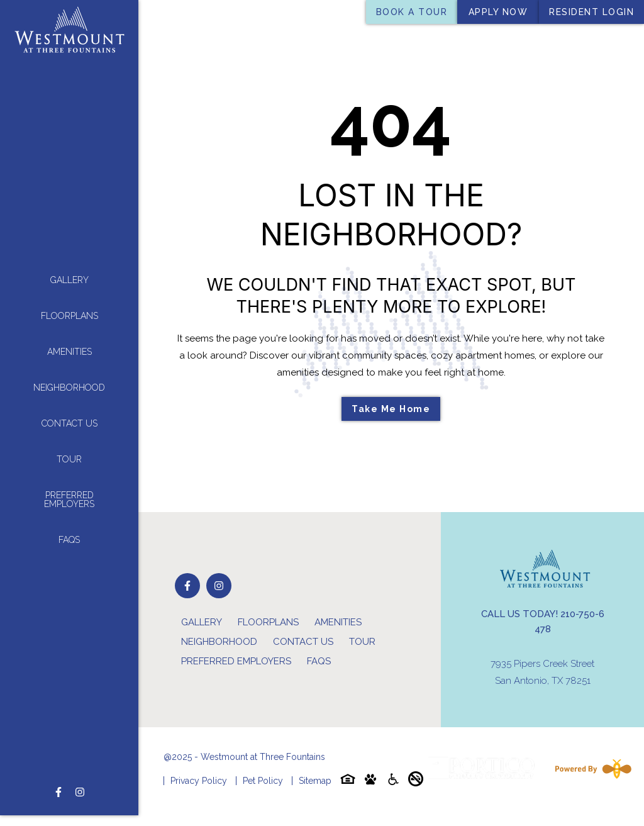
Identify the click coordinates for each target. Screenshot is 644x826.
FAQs (69, 528)
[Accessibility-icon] (393, 782)
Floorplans (69, 304)
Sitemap (315, 781)
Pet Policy (263, 781)
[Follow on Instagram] (80, 767)
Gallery (69, 268)
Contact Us (69, 411)
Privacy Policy (199, 781)
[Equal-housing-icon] (348, 782)
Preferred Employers (69, 488)
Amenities (69, 340)
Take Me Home (391, 409)
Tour (69, 447)
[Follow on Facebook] (58, 767)
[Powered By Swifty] (591, 769)
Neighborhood (69, 376)
